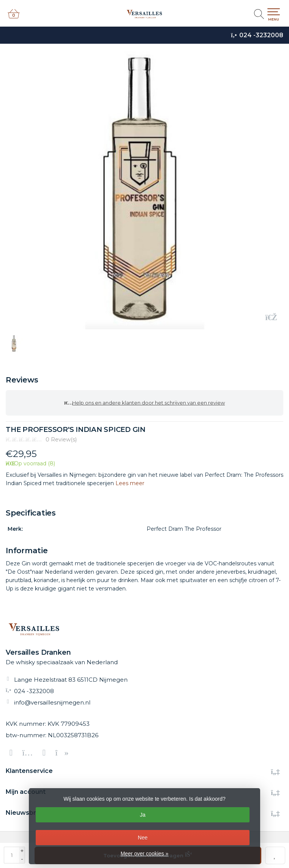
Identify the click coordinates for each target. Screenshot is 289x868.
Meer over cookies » (144, 854)
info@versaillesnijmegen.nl (52, 702)
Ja (143, 815)
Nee (143, 838)
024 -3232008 (261, 35)
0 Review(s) (61, 440)
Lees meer (130, 483)
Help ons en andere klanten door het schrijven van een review (144, 403)
